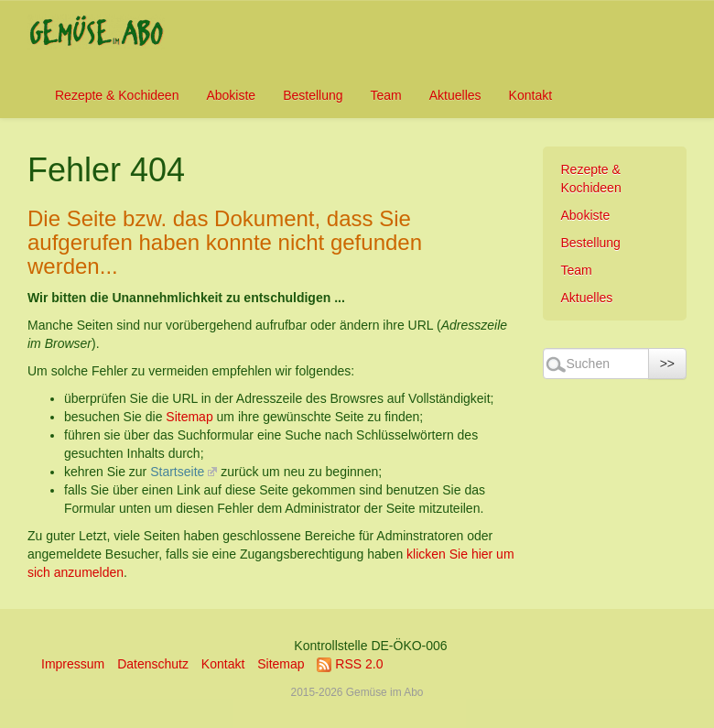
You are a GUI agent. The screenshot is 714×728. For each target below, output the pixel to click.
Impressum (73, 664)
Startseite (177, 472)
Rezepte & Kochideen (117, 95)
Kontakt (530, 95)
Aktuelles (455, 95)
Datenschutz (153, 664)
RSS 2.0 (350, 664)
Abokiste (231, 95)
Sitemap (189, 417)
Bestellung (313, 95)
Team (386, 95)
